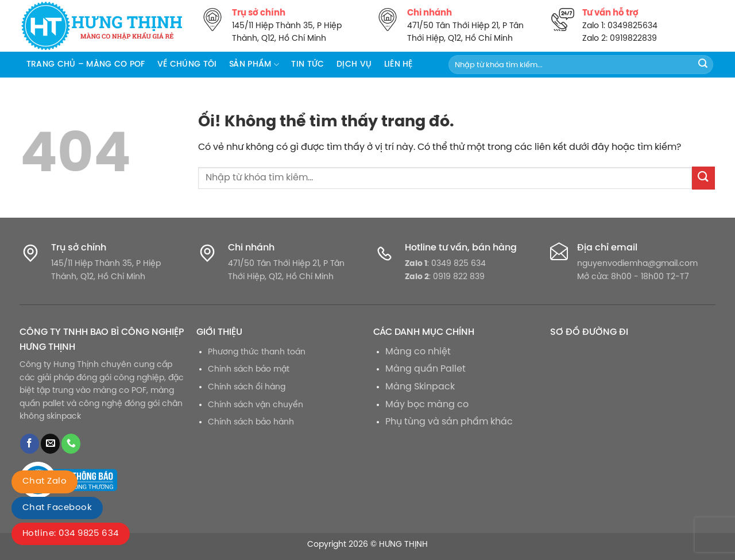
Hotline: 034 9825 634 (71, 534)
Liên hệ (399, 64)
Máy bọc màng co (427, 405)
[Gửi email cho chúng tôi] (50, 444)
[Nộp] (703, 65)
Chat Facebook (57, 508)
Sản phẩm (254, 65)
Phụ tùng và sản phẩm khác (449, 422)
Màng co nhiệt (418, 352)
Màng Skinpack (420, 387)
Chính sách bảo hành (251, 422)
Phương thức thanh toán (257, 352)
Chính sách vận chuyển (256, 405)
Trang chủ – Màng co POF (86, 64)
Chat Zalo (45, 481)
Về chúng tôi (187, 64)
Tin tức (307, 64)
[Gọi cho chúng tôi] (71, 444)
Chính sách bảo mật (249, 369)
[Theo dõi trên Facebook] (30, 444)
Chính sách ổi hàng (247, 387)
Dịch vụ (354, 64)
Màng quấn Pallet (425, 369)
